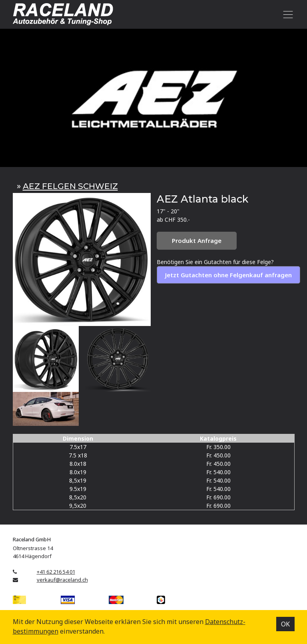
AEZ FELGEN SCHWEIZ (70, 186)
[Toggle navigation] (287, 14)
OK (285, 624)
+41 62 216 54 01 (56, 572)
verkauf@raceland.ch (62, 580)
